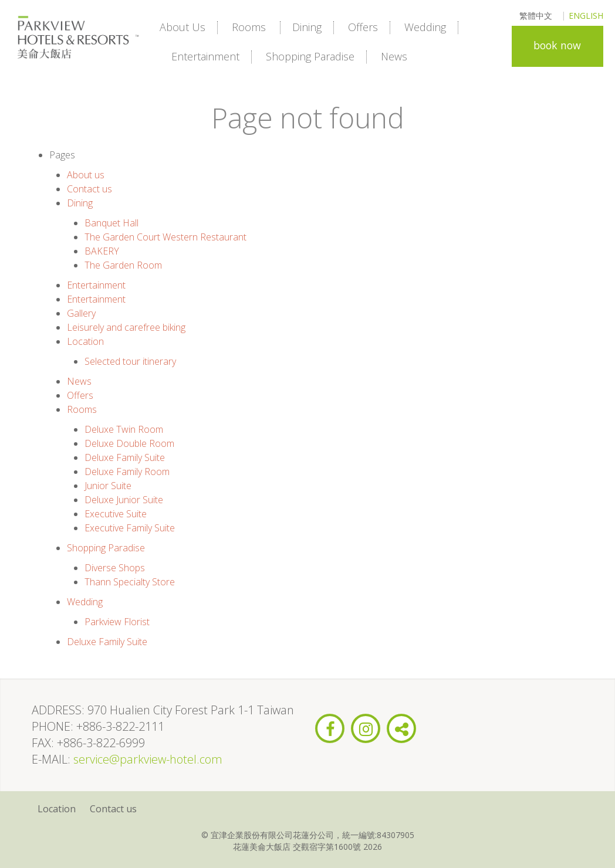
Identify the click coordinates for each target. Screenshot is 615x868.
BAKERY (102, 251)
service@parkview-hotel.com (148, 759)
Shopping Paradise (310, 56)
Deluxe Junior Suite (124, 500)
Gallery (81, 313)
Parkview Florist (117, 622)
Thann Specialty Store (130, 582)
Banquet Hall (111, 223)
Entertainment (205, 56)
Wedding (425, 27)
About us (183, 27)
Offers (363, 27)
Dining (307, 27)
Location (85, 341)
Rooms (249, 27)
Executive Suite (116, 514)
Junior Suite (108, 486)
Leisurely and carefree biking (126, 327)
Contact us (89, 189)
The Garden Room (123, 265)
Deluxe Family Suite (125, 457)
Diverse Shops (115, 568)
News (394, 56)
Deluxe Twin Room (124, 429)
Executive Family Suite (130, 528)
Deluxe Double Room (129, 443)
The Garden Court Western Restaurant (165, 237)
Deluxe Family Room (127, 472)
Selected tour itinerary (130, 361)
